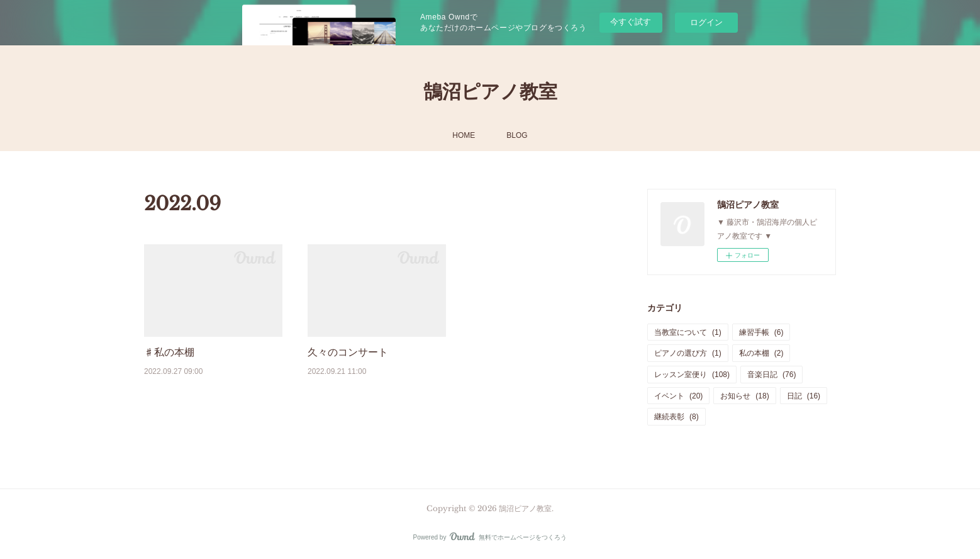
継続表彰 (677, 417)
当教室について (688, 332)
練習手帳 (761, 332)
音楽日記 (771, 375)
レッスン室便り (692, 375)
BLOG (517, 135)
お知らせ (744, 396)
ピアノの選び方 (688, 353)
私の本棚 (761, 353)
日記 (804, 396)
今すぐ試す (631, 22)
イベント (678, 396)
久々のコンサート (348, 352)
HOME (464, 135)
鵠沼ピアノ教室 (490, 92)
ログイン (706, 22)
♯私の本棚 (169, 352)
